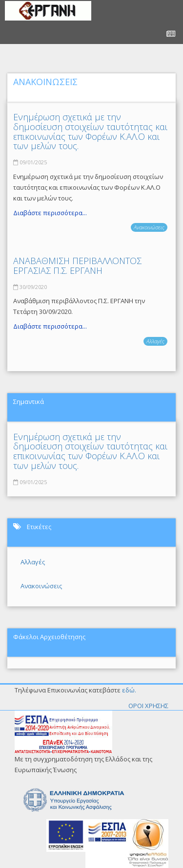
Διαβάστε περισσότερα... (50, 213)
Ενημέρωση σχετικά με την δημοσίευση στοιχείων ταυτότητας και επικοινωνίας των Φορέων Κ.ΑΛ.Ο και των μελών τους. (90, 131)
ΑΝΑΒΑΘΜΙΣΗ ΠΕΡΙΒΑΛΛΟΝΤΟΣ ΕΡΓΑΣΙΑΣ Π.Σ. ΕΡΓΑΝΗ (77, 266)
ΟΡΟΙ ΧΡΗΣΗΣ (148, 706)
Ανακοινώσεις (149, 227)
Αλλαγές (155, 341)
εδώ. (129, 690)
